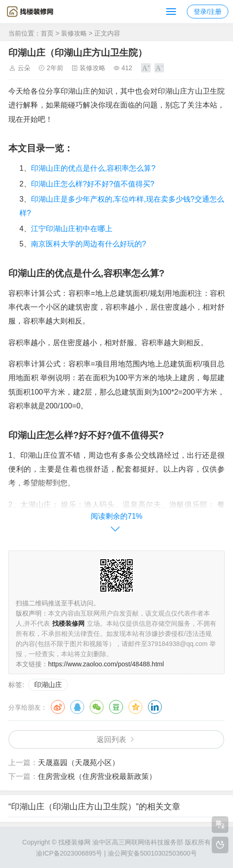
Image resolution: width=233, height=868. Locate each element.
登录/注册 (208, 12)
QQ (77, 707)
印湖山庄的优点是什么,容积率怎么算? (93, 168)
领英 (155, 707)
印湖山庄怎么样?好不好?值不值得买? (93, 184)
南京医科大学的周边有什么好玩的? (89, 244)
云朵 (24, 68)
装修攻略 (74, 33)
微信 (97, 707)
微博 (58, 707)
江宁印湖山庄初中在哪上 (72, 229)
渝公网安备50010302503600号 (152, 853)
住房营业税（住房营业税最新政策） (97, 776)
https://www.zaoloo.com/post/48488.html (106, 664)
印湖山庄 (48, 685)
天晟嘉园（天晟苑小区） (79, 763)
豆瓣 (116, 707)
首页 (47, 33)
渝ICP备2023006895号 (69, 853)
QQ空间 (135, 707)
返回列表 (111, 739)
